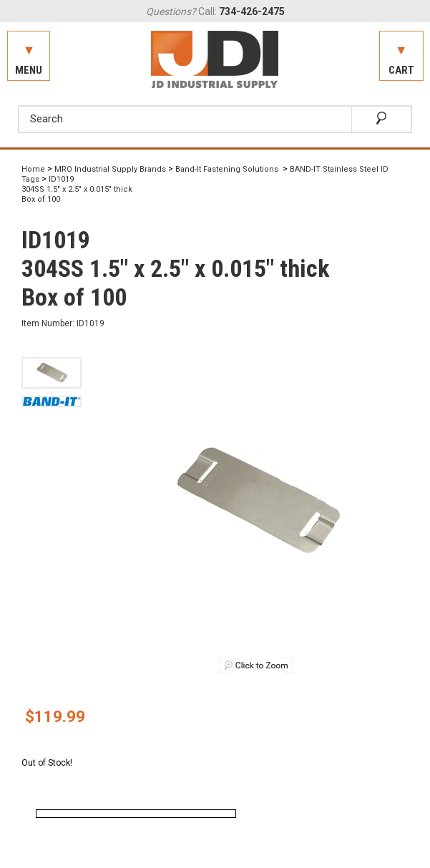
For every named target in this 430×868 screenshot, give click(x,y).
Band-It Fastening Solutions (228, 169)
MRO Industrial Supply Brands (110, 169)
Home (33, 169)
